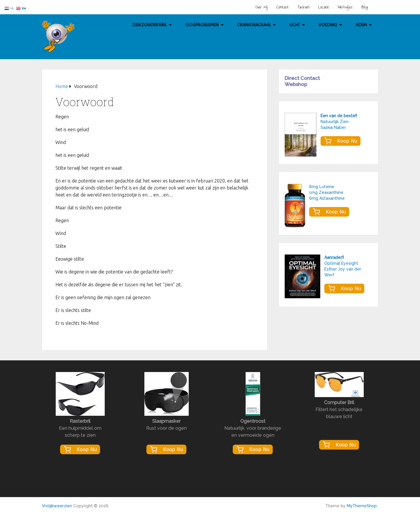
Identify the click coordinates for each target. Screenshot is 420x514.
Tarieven (303, 7)
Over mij (262, 7)
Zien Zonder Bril (149, 25)
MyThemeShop (362, 506)
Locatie (324, 7)
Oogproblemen (202, 25)
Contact (283, 7)
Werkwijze (345, 7)
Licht (295, 25)
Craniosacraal (254, 25)
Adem (361, 25)
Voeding (328, 25)
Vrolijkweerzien (57, 506)
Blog (365, 7)
